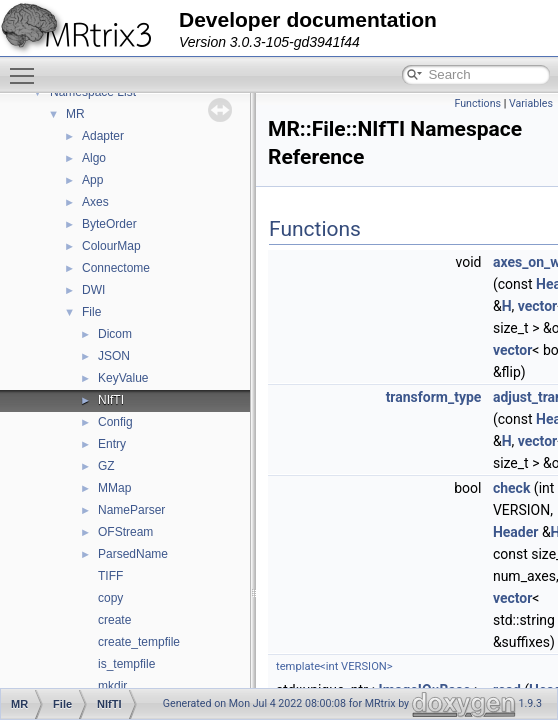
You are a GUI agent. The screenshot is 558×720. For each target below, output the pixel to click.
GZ (106, 466)
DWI (93, 290)
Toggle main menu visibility (27, 67)
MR (75, 114)
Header (516, 532)
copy (110, 598)
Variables (531, 103)
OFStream (125, 532)
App (92, 180)
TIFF (110, 576)
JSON (114, 356)
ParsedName (133, 554)
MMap (114, 488)
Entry (112, 444)
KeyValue (123, 378)
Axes (95, 202)
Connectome (116, 268)
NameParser (131, 510)
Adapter (103, 136)
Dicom (115, 334)
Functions (477, 103)
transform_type (434, 397)
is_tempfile (126, 664)
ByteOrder (109, 224)
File (91, 312)
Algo (94, 158)
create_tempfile (139, 642)
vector (537, 306)
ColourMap (111, 246)
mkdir (112, 686)
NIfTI (111, 400)
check (511, 488)
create (114, 620)
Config (115, 422)
